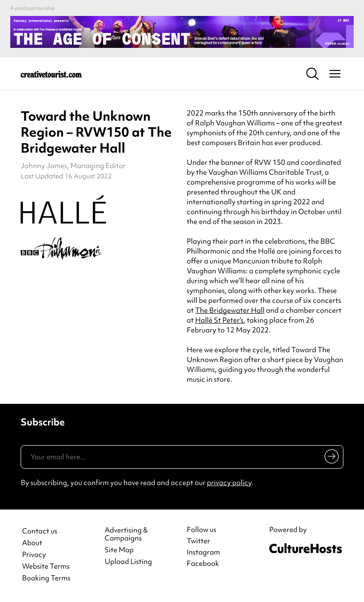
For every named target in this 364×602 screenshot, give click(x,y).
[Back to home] (51, 74)
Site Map (119, 550)
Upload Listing (128, 562)
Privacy (34, 555)
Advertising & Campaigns (126, 534)
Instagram (203, 552)
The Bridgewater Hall (230, 310)
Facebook (203, 563)
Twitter (198, 541)
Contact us (40, 531)
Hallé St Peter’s (219, 320)
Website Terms (46, 567)
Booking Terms (46, 578)
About (32, 543)
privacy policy (229, 483)
